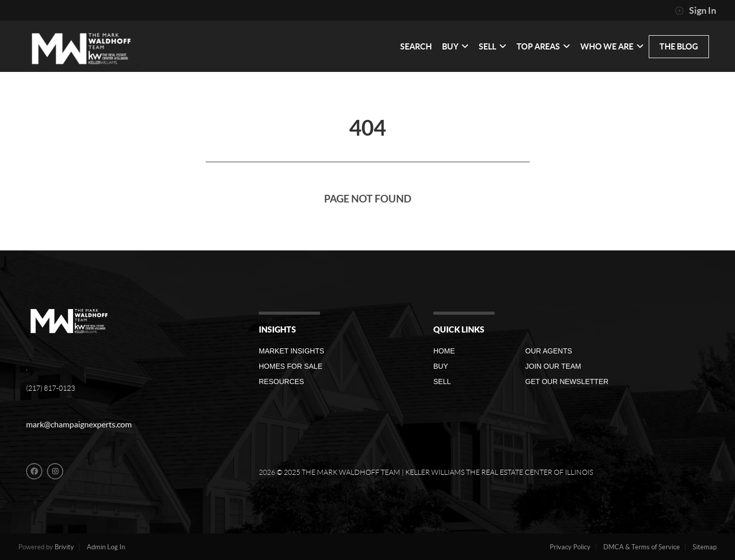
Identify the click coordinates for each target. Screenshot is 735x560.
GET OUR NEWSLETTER (567, 381)
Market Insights (291, 351)
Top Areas (543, 46)
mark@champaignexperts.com (79, 424)
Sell (442, 381)
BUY (455, 46)
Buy (441, 366)
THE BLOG (679, 46)
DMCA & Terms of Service (642, 547)
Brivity (64, 547)
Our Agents (549, 351)
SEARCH (416, 46)
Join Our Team (553, 366)
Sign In (695, 11)
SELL (493, 46)
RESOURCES (281, 381)
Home (444, 351)
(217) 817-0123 (51, 388)
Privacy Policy (570, 547)
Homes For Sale (290, 366)
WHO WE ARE (612, 46)
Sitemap (705, 547)
